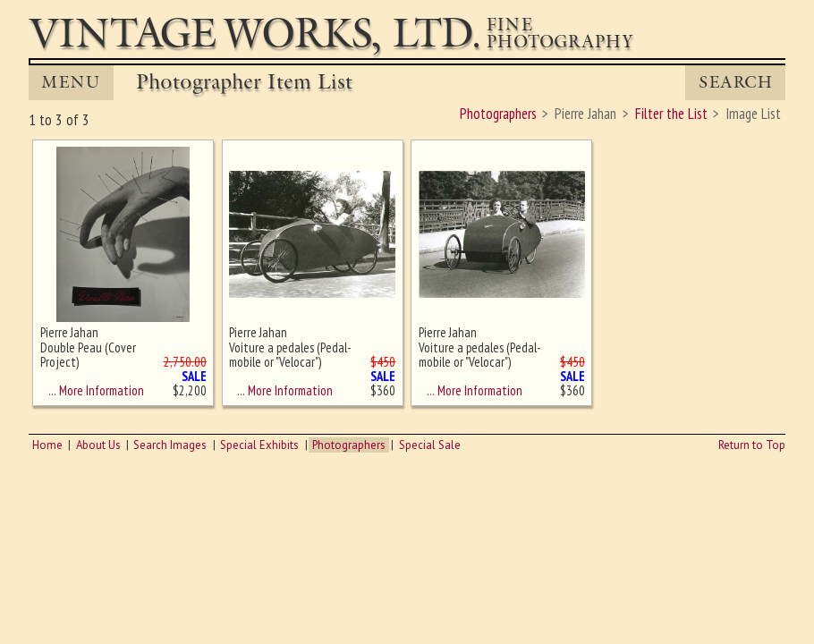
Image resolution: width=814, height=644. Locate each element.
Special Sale (430, 445)
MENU (71, 82)
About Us (98, 445)
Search (736, 82)
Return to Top (752, 445)
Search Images (170, 445)
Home (47, 445)
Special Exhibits (259, 445)
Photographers (349, 445)
